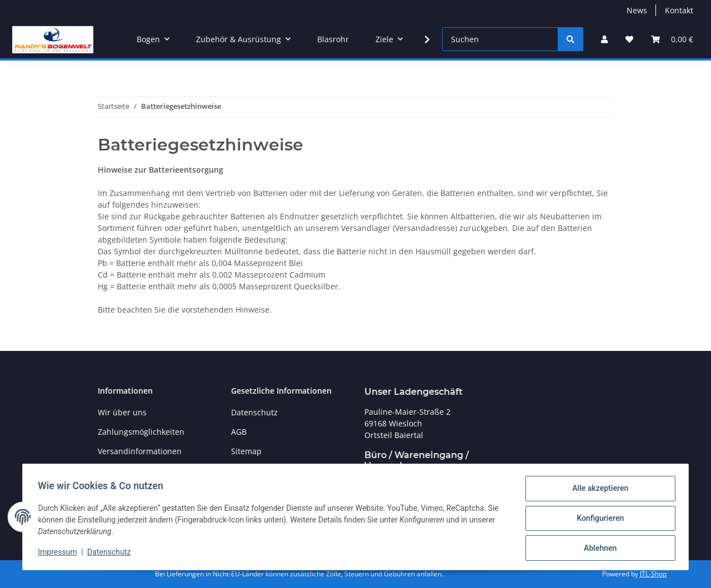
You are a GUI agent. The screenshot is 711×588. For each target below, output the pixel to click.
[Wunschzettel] (629, 39)
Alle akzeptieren (597, 491)
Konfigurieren (597, 520)
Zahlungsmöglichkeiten (141, 432)
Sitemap (246, 451)
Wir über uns (122, 412)
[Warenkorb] (672, 39)
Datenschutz (112, 554)
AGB (239, 432)
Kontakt (679, 10)
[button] (604, 39)
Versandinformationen (140, 451)
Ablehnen (597, 549)
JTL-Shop (653, 574)
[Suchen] (500, 39)
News (637, 10)
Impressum (60, 554)
